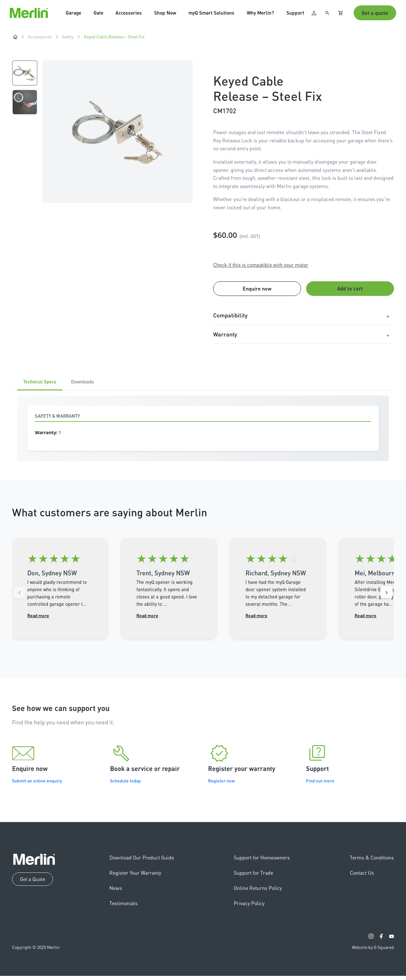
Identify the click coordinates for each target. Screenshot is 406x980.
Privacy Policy (249, 907)
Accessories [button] (131, 14)
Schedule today (125, 785)
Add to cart (350, 291)
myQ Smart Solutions (216, 14)
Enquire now (257, 291)
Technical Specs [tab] (43, 385)
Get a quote (375, 14)
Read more (38, 619)
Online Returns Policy (258, 892)
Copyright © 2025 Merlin (36, 951)
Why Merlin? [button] (267, 14)
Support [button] (302, 14)
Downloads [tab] (92, 385)
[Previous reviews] (21, 597)
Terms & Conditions (372, 862)
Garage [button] (74, 14)
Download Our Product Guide (142, 862)
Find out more (320, 785)
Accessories (40, 39)
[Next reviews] (385, 597)
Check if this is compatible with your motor (261, 267)
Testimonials (124, 907)
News (116, 892)
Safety (68, 39)
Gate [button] (100, 14)
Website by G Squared (373, 951)
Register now (221, 785)
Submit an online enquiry (37, 785)
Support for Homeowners (262, 862)
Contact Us (362, 877)
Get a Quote (33, 883)
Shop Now (169, 14)
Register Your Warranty (135, 877)
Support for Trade (253, 877)
